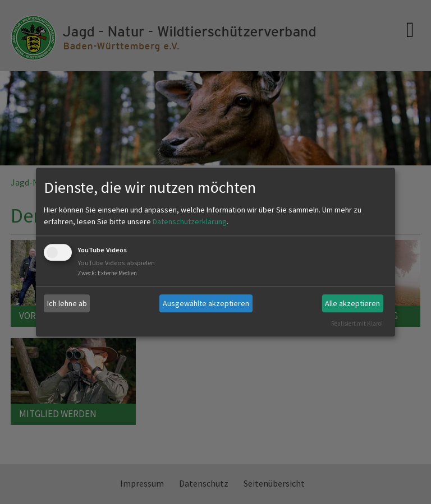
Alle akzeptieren (352, 303)
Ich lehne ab (67, 303)
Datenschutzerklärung (190, 222)
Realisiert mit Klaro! (357, 323)
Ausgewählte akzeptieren (206, 303)
